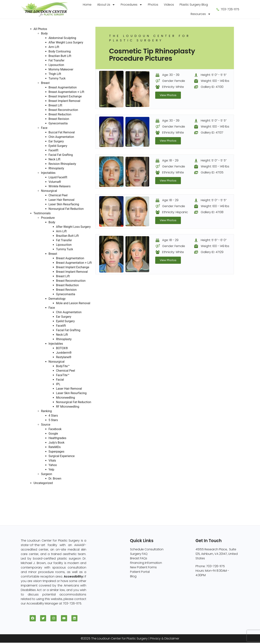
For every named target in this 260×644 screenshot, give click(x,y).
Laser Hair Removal (61, 200)
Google (53, 434)
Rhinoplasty (56, 168)
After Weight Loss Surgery (66, 42)
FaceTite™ (63, 375)
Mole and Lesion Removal (73, 303)
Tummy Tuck (57, 78)
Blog (133, 576)
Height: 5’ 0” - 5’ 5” (214, 75)
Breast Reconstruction (63, 110)
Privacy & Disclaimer (165, 640)
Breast (45, 83)
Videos (169, 5)
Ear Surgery (56, 141)
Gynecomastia (58, 123)
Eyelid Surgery (58, 146)
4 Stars (53, 416)
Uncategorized (43, 483)
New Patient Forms (143, 567)
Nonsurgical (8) (37, 505)
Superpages (57, 452)
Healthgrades (57, 438)
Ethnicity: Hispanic (175, 213)
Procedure (48, 218)
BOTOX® (62, 348)
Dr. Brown (55, 479)
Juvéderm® (64, 353)
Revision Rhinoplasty (62, 164)
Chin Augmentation (61, 137)
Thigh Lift (55, 74)
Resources (201, 14)
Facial (60, 380)
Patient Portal (140, 572)
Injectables (48, 173)
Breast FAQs (139, 558)
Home (87, 5)
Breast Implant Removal (64, 101)
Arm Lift (54, 47)
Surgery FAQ (139, 554)
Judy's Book (57, 443)
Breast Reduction (60, 114)
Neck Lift (55, 159)
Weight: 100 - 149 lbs (215, 81)
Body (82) (33, 496)
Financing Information (146, 563)
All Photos (40, 29)
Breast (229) (35, 492)
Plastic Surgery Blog (194, 5)
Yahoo (53, 465)
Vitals (52, 461)
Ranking (46, 411)
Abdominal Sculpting (62, 38)
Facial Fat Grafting (61, 155)
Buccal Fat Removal (62, 132)
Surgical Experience (62, 456)
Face (44, 128)
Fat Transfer (57, 60)
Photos (153, 5)
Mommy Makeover (61, 69)
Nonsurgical (49, 191)
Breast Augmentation (63, 87)
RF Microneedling (68, 407)
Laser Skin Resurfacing (64, 204)
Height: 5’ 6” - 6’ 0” (214, 241)
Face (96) (33, 501)
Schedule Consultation (147, 549)
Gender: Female (174, 81)
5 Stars (53, 420)
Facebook (55, 429)
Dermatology (57, 299)
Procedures (131, 5)
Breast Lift (55, 105)
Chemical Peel (58, 195)
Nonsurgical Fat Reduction (66, 209)
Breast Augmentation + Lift (66, 92)
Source (46, 425)
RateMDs (55, 447)
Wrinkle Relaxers (60, 186)
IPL (58, 384)
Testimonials (42, 213)
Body (44, 33)
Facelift (54, 150)
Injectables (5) (37, 510)
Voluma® (55, 182)
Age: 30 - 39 (171, 75)
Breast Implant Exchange (65, 96)
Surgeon (47, 474)
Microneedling (66, 398)
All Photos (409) (37, 487)
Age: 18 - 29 (170, 161)
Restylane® (64, 357)
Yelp (51, 470)
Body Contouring (60, 51)
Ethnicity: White (173, 87)
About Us (106, 5)
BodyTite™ (63, 366)
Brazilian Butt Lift (60, 56)
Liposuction (56, 65)
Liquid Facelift (58, 177)
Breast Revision (59, 119)
